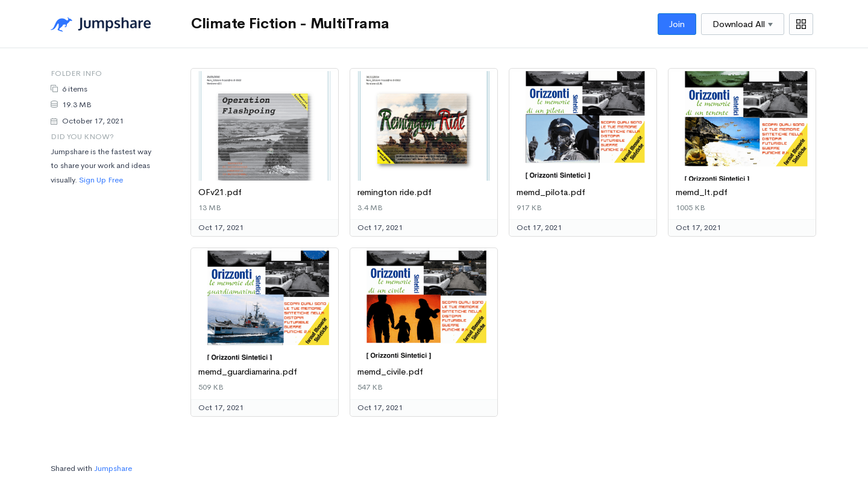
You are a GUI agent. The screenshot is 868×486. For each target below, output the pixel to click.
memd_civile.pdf (390, 372)
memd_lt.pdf (702, 192)
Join (677, 24)
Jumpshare (113, 468)
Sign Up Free (101, 180)
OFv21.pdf (220, 192)
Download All (743, 24)
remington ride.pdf (395, 192)
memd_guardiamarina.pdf (248, 372)
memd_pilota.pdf (551, 192)
